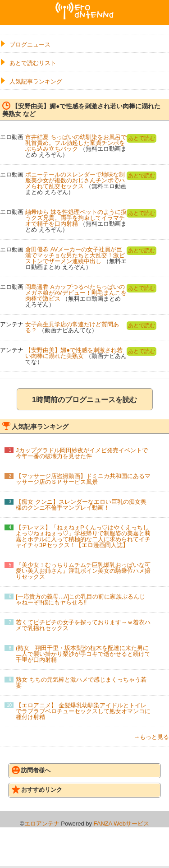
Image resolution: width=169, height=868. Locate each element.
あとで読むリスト (33, 63)
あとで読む (142, 138)
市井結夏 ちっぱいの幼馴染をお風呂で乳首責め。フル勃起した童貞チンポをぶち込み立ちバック (76, 143)
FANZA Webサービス (121, 824)
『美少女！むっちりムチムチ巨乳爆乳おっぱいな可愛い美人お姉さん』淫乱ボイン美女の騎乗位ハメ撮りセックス (83, 571)
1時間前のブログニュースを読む (84, 400)
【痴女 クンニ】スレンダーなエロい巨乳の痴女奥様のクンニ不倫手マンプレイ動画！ (81, 505)
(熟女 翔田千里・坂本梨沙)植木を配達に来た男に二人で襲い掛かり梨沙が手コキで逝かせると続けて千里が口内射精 (83, 654)
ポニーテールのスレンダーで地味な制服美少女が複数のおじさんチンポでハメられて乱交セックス (75, 180)
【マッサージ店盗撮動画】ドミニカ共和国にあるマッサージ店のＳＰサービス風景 (83, 479)
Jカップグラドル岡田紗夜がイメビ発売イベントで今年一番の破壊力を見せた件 (82, 453)
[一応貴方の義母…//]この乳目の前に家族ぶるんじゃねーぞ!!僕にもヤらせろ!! (80, 599)
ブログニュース (30, 44)
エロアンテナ (85, 6)
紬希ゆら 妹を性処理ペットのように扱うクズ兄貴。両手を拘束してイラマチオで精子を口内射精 (76, 218)
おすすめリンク (37, 789)
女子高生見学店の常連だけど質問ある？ (72, 327)
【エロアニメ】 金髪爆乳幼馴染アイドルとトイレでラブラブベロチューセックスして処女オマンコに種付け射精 (83, 711)
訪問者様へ (31, 770)
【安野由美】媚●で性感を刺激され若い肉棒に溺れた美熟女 (74, 353)
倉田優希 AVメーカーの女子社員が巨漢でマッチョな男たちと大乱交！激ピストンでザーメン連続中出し (75, 255)
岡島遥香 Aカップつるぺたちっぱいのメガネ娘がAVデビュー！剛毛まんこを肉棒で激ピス (76, 293)
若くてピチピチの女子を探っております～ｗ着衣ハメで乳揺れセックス (83, 625)
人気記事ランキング (36, 81)
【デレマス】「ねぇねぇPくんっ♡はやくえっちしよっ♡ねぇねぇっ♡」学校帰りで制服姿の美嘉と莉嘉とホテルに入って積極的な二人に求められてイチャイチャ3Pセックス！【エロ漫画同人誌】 (83, 536)
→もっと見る (151, 737)
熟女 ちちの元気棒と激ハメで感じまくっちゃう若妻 (81, 682)
